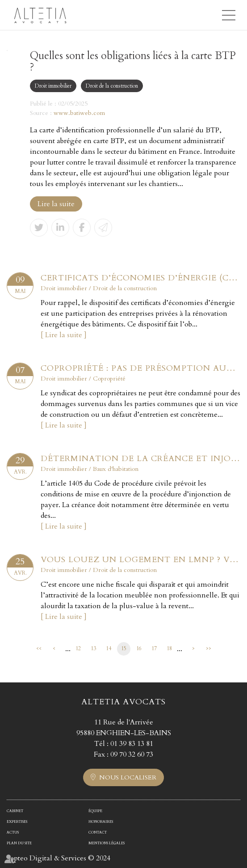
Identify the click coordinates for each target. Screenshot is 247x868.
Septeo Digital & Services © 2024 (59, 858)
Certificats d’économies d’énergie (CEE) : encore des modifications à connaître (140, 278)
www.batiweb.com (79, 113)
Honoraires (101, 822)
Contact (98, 832)
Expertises (17, 822)
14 (109, 648)
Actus (13, 832)
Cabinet (15, 811)
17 (154, 648)
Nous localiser (128, 777)
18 (169, 648)
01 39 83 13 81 (132, 744)
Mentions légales (107, 843)
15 (124, 648)
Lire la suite (56, 204)
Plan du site (19, 843)
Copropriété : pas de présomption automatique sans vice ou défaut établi (140, 368)
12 (78, 648)
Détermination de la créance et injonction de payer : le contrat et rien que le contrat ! (140, 459)
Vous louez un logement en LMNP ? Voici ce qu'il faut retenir (140, 560)
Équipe (95, 811)
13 (93, 648)
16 (139, 648)
